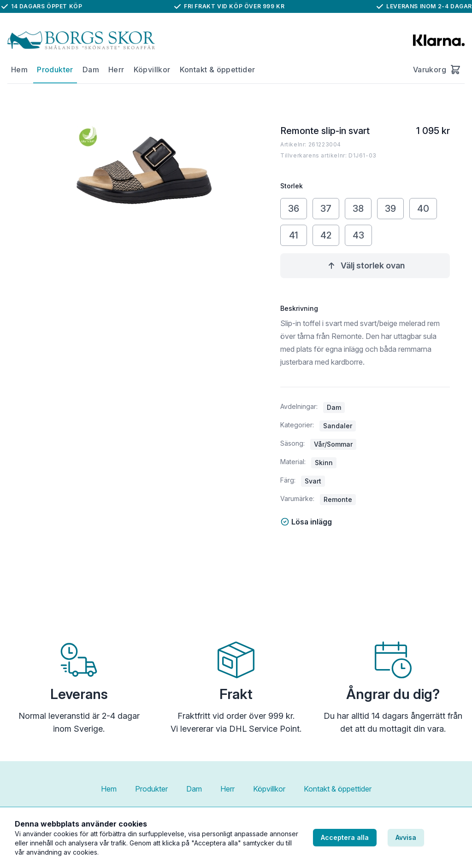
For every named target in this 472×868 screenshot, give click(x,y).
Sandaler (338, 426)
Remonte (338, 499)
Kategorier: (297, 425)
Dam (91, 70)
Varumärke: (297, 498)
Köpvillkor (152, 70)
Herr (116, 70)
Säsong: (292, 443)
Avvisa (406, 837)
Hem (19, 70)
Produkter (55, 70)
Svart (313, 481)
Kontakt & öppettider (218, 70)
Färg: (288, 480)
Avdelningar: (299, 406)
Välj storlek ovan (365, 266)
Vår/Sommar (333, 444)
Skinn (324, 463)
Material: (293, 462)
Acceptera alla (345, 837)
